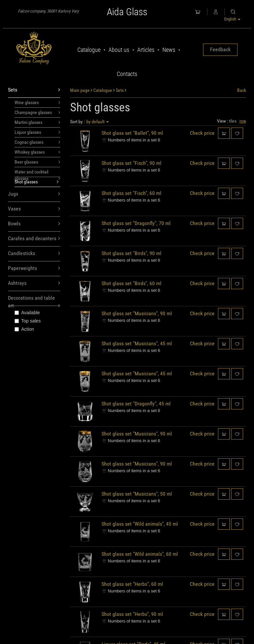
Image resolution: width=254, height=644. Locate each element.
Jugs (34, 194)
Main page (80, 90)
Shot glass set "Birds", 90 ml (131, 253)
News (169, 50)
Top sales (28, 321)
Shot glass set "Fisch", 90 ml (131, 163)
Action (24, 329)
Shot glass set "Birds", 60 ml (131, 283)
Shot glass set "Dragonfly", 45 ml (136, 404)
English (232, 19)
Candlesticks (34, 254)
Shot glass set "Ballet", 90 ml (132, 133)
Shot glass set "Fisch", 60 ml (131, 193)
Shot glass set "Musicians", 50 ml (137, 494)
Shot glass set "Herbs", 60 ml (132, 584)
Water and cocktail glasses (37, 173)
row (243, 121)
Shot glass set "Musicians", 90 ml (137, 313)
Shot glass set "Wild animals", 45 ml (140, 524)
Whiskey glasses (37, 152)
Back (242, 90)
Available (27, 313)
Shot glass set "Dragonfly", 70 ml (136, 223)
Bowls (34, 224)
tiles (233, 121)
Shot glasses (37, 182)
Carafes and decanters (34, 239)
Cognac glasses (37, 142)
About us (119, 50)
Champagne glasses (37, 112)
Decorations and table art (34, 300)
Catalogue (89, 50)
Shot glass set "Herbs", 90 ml (132, 614)
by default (98, 122)
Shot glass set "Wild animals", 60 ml (140, 554)
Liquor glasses (37, 132)
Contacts (127, 74)
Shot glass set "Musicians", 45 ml (137, 343)
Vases (34, 209)
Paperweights (34, 268)
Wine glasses (37, 102)
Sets (34, 90)
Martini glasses (37, 122)
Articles (146, 50)
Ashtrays (34, 283)
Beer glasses (37, 162)
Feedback (220, 49)
